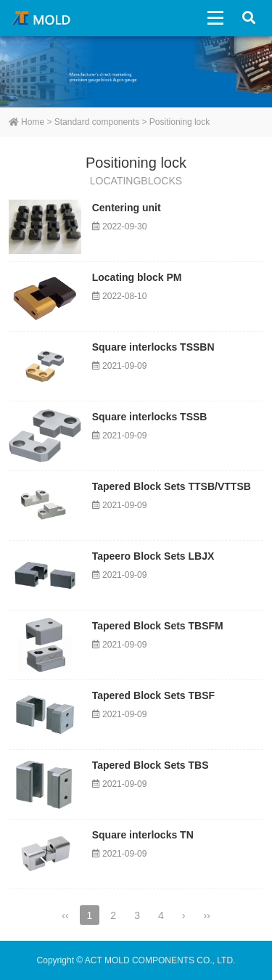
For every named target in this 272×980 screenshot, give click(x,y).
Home (26, 122)
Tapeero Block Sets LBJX (153, 556)
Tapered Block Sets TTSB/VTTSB (172, 486)
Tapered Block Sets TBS (151, 765)
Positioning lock (180, 122)
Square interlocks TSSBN (153, 347)
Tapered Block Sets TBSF (153, 695)
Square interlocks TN (143, 835)
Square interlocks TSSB (150, 417)
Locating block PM (137, 277)
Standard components (97, 122)
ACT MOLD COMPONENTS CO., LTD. (43, 18)
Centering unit (127, 208)
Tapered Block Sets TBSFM (158, 626)
